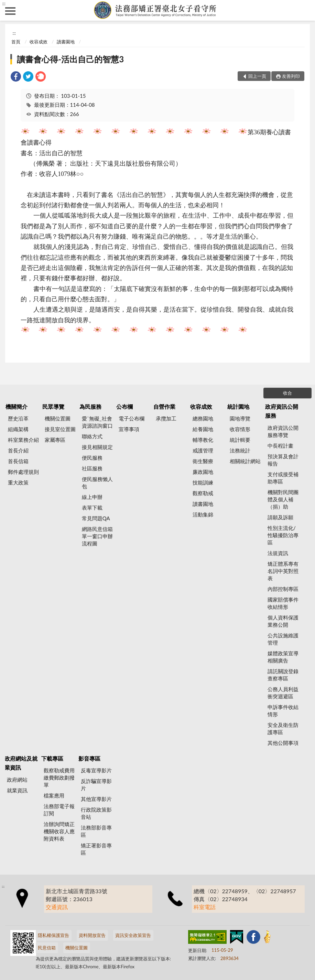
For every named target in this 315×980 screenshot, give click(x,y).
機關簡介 (17, 406)
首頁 (16, 42)
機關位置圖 (58, 418)
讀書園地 (66, 42)
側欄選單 (10, 11)
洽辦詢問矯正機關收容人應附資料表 (59, 831)
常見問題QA (96, 518)
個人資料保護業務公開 (283, 621)
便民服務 (92, 458)
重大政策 (18, 482)
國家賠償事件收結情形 (283, 603)
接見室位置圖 (60, 429)
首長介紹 (18, 450)
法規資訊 (278, 553)
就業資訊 (17, 790)
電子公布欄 (132, 418)
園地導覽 (240, 418)
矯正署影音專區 (96, 849)
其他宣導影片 (96, 799)
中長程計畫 (280, 446)
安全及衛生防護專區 (283, 728)
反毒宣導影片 (96, 770)
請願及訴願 (280, 517)
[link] (16, 77)
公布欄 (124, 406)
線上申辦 (92, 497)
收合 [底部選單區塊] (287, 393)
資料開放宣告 (92, 935)
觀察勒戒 (203, 493)
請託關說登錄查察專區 (283, 675)
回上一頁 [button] (257, 76)
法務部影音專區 (96, 831)
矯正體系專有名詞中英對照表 (283, 571)
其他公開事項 (283, 743)
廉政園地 (203, 472)
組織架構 (18, 429)
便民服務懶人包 (97, 483)
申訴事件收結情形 (283, 711)
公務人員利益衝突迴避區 (283, 693)
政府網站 (17, 780)
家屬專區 (55, 440)
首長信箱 (18, 461)
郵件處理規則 (23, 472)
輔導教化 (203, 440)
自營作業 (164, 406)
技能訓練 (203, 482)
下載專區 (52, 758)
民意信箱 (47, 948)
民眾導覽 (53, 406)
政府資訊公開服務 (282, 411)
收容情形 (240, 429)
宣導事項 (129, 429)
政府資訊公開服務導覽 (283, 431)
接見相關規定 (97, 447)
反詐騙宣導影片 (96, 785)
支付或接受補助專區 (283, 478)
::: (4, 3)
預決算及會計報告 (283, 460)
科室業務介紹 (23, 440)
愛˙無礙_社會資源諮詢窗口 (97, 422)
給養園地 (203, 429)
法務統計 (240, 450)
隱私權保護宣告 (53, 935)
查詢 (305, 10)
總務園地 (203, 418)
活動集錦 (203, 514)
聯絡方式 (92, 436)
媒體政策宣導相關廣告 (283, 657)
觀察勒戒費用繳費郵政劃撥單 (59, 778)
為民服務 (90, 406)
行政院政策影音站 (96, 813)
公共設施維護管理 (283, 639)
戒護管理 (203, 450)
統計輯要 (240, 440)
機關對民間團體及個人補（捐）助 (283, 499)
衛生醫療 (203, 461)
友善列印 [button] (291, 76)
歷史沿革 (18, 418)
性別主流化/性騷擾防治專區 (283, 535)
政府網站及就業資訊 (21, 763)
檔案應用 (54, 795)
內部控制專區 (283, 589)
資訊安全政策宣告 (133, 935)
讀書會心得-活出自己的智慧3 (70, 59)
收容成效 (39, 42)
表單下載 (92, 508)
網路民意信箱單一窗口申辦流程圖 (97, 536)
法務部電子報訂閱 (59, 810)
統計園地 (238, 406)
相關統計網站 (245, 461)
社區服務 (92, 468)
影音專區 (89, 758)
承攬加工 (166, 418)
